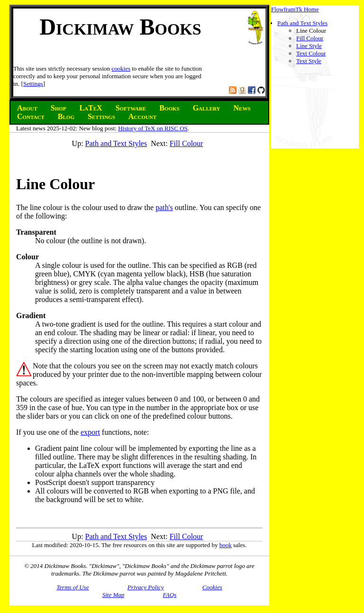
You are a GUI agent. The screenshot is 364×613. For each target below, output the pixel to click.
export (90, 432)
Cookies (212, 587)
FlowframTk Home (295, 9)
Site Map (114, 595)
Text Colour (311, 53)
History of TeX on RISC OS (153, 128)
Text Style (309, 61)
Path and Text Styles (302, 23)
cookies (121, 69)
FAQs (170, 595)
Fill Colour (310, 38)
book (226, 545)
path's (164, 207)
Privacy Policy (146, 587)
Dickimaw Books (120, 27)
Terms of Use (73, 587)
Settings (33, 84)
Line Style (309, 46)
